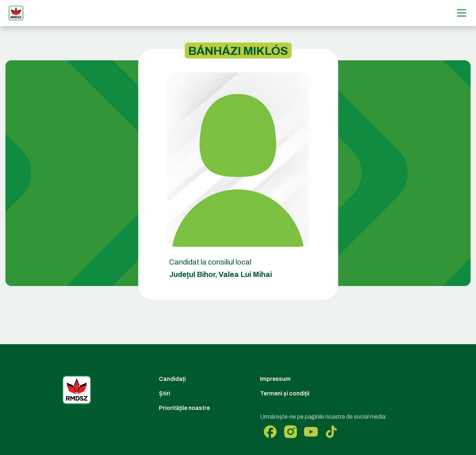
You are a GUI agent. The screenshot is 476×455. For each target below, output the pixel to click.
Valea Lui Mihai (245, 274)
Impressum (275, 379)
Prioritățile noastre (184, 408)
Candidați (172, 379)
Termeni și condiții (285, 393)
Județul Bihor (192, 274)
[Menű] (462, 13)
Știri (165, 393)
